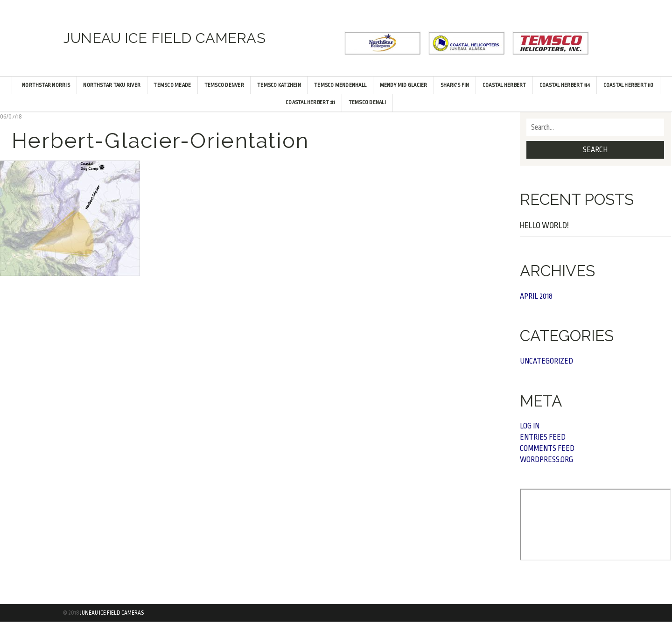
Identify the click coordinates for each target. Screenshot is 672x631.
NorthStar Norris (46, 85)
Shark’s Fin (455, 85)
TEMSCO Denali (367, 102)
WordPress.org (546, 460)
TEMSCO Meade (172, 85)
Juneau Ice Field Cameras (112, 613)
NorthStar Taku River (112, 85)
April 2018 (536, 296)
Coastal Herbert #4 (565, 85)
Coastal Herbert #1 (310, 102)
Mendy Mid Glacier (404, 85)
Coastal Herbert (504, 85)
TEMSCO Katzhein (279, 85)
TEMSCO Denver (224, 85)
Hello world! (544, 225)
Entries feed (543, 437)
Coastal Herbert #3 (628, 85)
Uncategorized (546, 361)
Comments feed (547, 449)
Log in (530, 426)
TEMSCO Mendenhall (340, 85)
